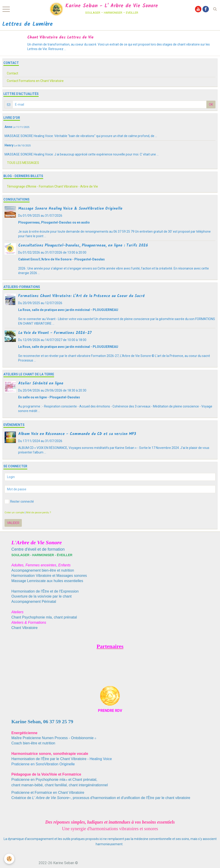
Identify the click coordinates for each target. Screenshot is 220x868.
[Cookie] (10, 859)
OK (211, 104)
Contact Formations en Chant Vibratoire (35, 81)
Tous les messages (23, 163)
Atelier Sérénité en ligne (41, 383)
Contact (12, 73)
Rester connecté (19, 501)
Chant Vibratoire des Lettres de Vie (60, 37)
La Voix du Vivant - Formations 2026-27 (55, 333)
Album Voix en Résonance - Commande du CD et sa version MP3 (77, 434)
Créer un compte (14, 513)
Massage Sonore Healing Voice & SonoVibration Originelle (70, 209)
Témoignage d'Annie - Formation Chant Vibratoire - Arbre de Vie (52, 186)
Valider (13, 523)
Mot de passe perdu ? (39, 513)
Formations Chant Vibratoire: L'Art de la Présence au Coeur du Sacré (81, 296)
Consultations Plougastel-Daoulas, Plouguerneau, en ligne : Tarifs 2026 (83, 246)
